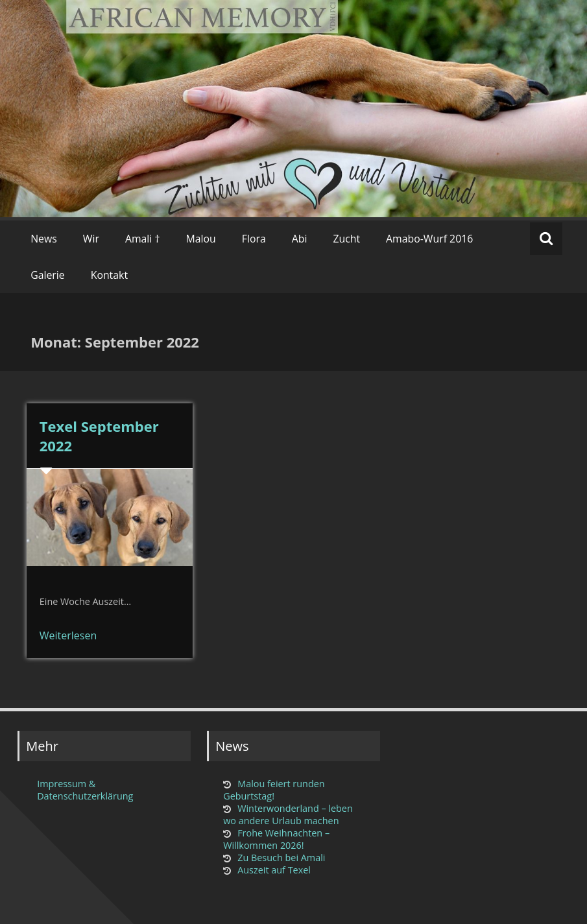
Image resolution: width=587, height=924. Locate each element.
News (44, 239)
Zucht (346, 239)
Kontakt (109, 275)
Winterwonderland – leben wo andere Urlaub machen (288, 814)
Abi (300, 239)
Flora (254, 239)
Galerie (48, 275)
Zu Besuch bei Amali (281, 858)
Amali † (143, 239)
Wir (91, 239)
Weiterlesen (68, 635)
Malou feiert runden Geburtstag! (274, 790)
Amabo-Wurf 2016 (429, 239)
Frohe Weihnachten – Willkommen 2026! (276, 839)
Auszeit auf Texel (274, 870)
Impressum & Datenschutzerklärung (85, 790)
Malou (200, 239)
